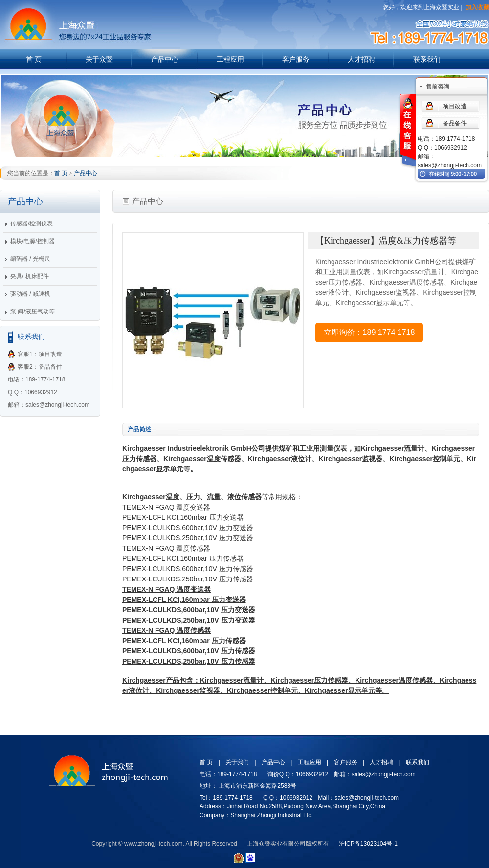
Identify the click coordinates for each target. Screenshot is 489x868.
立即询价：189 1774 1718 (369, 332)
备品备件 (455, 123)
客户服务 (296, 59)
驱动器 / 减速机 (30, 294)
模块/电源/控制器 (33, 241)
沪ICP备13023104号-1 (368, 844)
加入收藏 (477, 7)
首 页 (34, 59)
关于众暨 (99, 59)
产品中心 (165, 59)
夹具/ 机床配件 (30, 276)
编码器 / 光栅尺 (30, 259)
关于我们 (237, 762)
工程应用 (230, 59)
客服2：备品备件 (40, 367)
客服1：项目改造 (40, 354)
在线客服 (407, 131)
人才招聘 (361, 59)
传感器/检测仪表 (32, 223)
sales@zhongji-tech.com (450, 165)
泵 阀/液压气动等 (33, 312)
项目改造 (455, 106)
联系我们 (427, 59)
